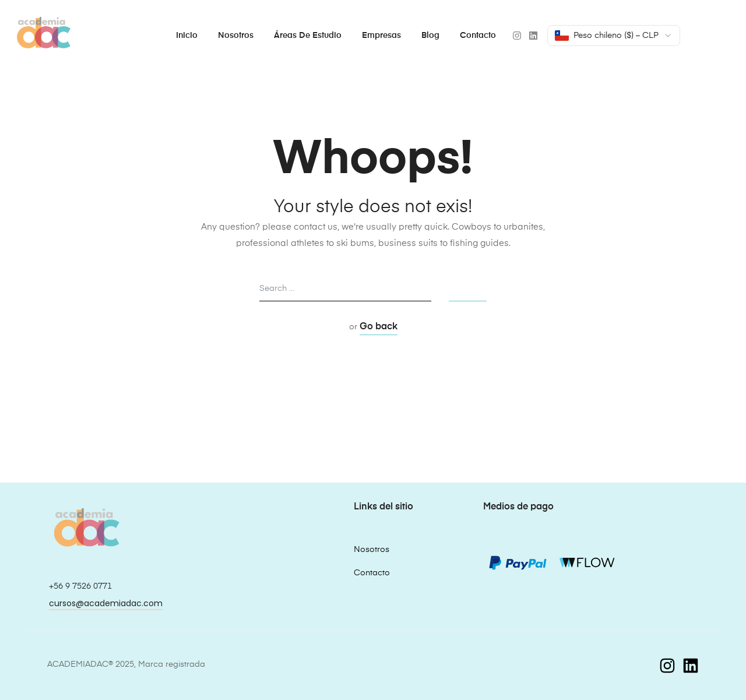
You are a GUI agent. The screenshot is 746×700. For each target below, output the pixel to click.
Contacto (478, 36)
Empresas (381, 36)
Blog (430, 36)
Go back (379, 327)
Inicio (187, 36)
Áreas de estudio (308, 36)
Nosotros (236, 36)
